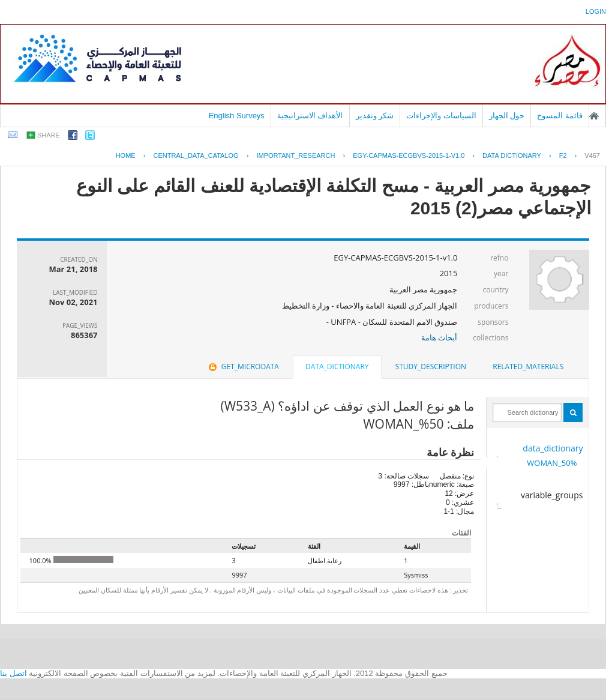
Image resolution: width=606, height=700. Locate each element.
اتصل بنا (13, 673)
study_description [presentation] (431, 367)
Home (126, 155)
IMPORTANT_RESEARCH (295, 155)
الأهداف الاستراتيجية (310, 116)
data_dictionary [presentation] (337, 367)
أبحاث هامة (439, 337)
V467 (592, 155)
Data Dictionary (512, 155)
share (49, 135)
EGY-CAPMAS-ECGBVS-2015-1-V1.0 (409, 155)
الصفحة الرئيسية (594, 116)
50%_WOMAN (552, 463)
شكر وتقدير (375, 116)
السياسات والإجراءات (441, 116)
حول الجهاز (507, 116)
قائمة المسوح (560, 116)
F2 (563, 155)
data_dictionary (553, 448)
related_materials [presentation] (528, 367)
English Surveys (237, 116)
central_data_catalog (196, 155)
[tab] (528, 367)
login (596, 11)
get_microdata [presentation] (243, 367)
